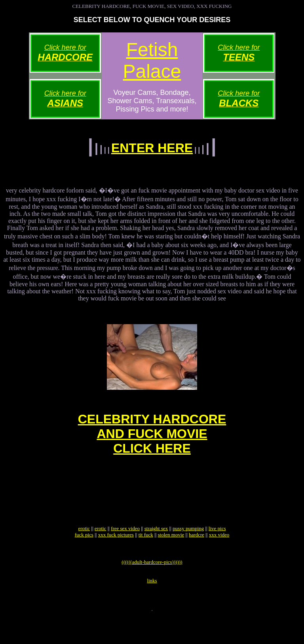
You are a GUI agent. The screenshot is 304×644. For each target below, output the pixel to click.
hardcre (197, 555)
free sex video (125, 549)
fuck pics (84, 555)
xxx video (219, 555)
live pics (217, 549)
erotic (84, 549)
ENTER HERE (152, 148)
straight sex (156, 549)
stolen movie (171, 555)
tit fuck (146, 555)
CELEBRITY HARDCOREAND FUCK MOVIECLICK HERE (152, 442)
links (152, 605)
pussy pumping (188, 549)
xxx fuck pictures (116, 555)
